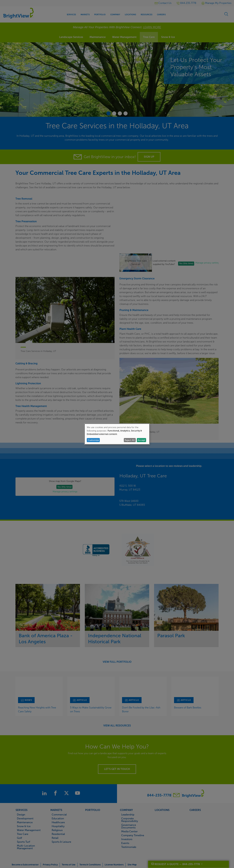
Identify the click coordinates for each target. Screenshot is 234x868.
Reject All (130, 440)
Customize (93, 440)
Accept (141, 440)
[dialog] (117, 434)
